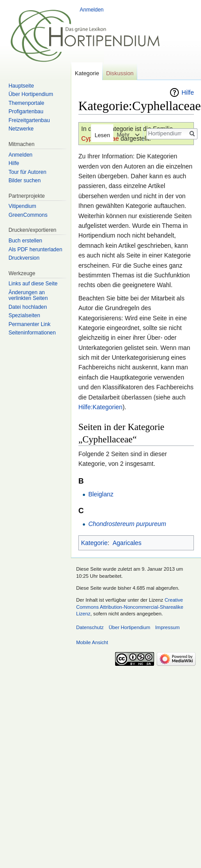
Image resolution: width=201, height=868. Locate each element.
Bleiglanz (101, 494)
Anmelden (92, 10)
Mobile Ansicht (92, 642)
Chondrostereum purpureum (127, 524)
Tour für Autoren (27, 172)
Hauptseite (21, 86)
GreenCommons (28, 215)
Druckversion (24, 258)
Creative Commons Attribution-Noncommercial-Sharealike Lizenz (130, 607)
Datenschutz (90, 627)
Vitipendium (22, 206)
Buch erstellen (25, 241)
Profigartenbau (26, 111)
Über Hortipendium (31, 94)
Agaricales (127, 543)
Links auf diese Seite (33, 284)
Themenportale (26, 103)
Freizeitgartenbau (29, 120)
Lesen (99, 135)
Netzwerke (21, 129)
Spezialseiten (24, 315)
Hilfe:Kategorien (100, 407)
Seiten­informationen (32, 333)
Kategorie (94, 543)
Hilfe (188, 92)
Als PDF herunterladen (35, 250)
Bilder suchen (25, 181)
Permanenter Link (29, 324)
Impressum (167, 627)
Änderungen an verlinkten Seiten (28, 296)
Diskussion (120, 73)
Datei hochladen (28, 307)
